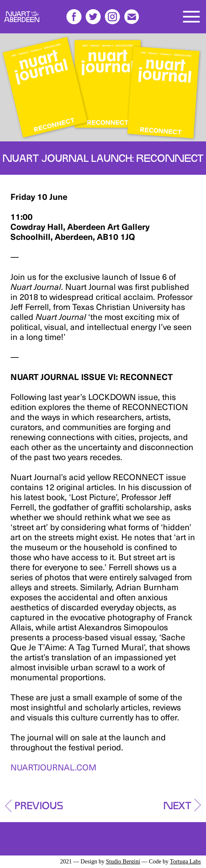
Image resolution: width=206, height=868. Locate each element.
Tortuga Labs (186, 862)
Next (177, 803)
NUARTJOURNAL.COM (53, 767)
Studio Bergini (123, 862)
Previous (39, 803)
